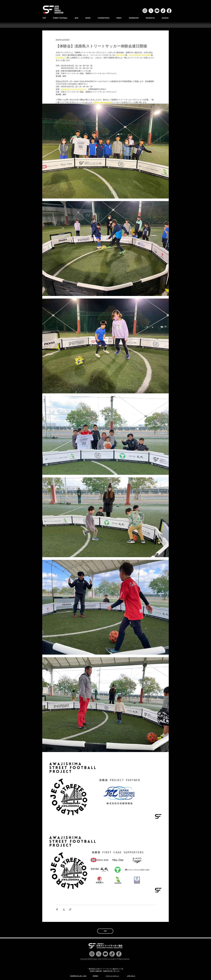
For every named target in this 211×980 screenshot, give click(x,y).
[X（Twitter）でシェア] (64, 909)
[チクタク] (112, 954)
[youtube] (157, 11)
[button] (76, 18)
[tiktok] (163, 11)
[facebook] (169, 11)
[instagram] (145, 11)
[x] (151, 11)
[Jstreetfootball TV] (105, 954)
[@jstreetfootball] (92, 954)
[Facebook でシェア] (57, 909)
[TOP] (105, 931)
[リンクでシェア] (70, 909)
